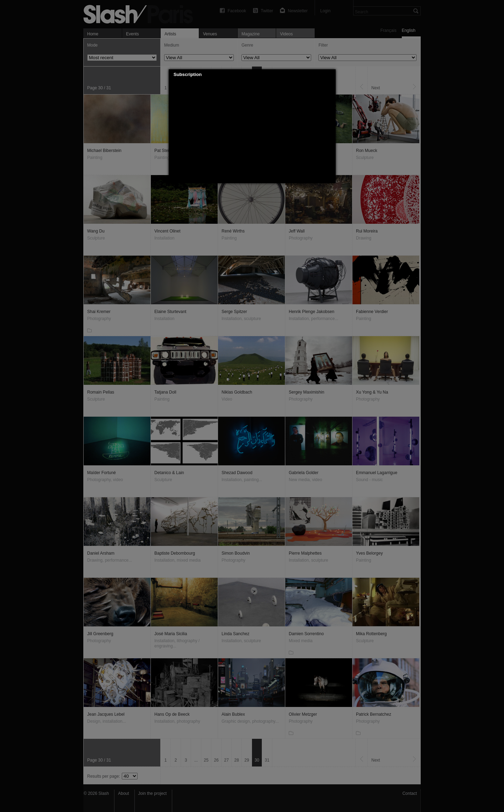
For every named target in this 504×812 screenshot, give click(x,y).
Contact (410, 793)
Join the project (152, 793)
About (123, 793)
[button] (330, 75)
